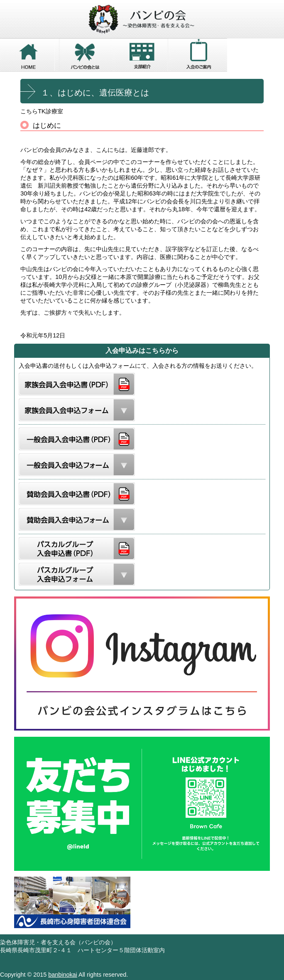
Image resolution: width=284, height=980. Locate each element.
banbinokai (63, 975)
